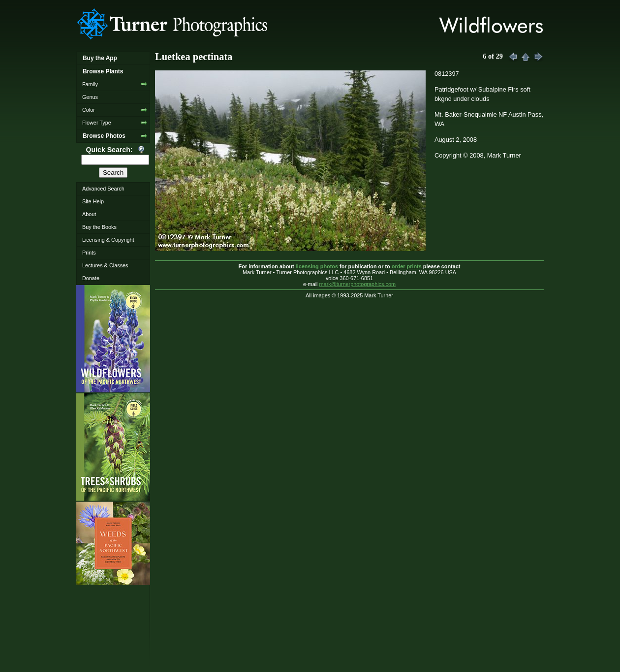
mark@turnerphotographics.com (358, 284)
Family (90, 84)
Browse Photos (104, 136)
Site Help (93, 201)
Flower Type (97, 123)
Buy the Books (99, 227)
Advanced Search (103, 189)
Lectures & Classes (105, 265)
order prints (407, 266)
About (89, 214)
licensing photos (317, 266)
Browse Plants (103, 71)
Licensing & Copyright (108, 240)
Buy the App (100, 58)
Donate (91, 278)
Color (89, 110)
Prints (89, 253)
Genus (90, 97)
